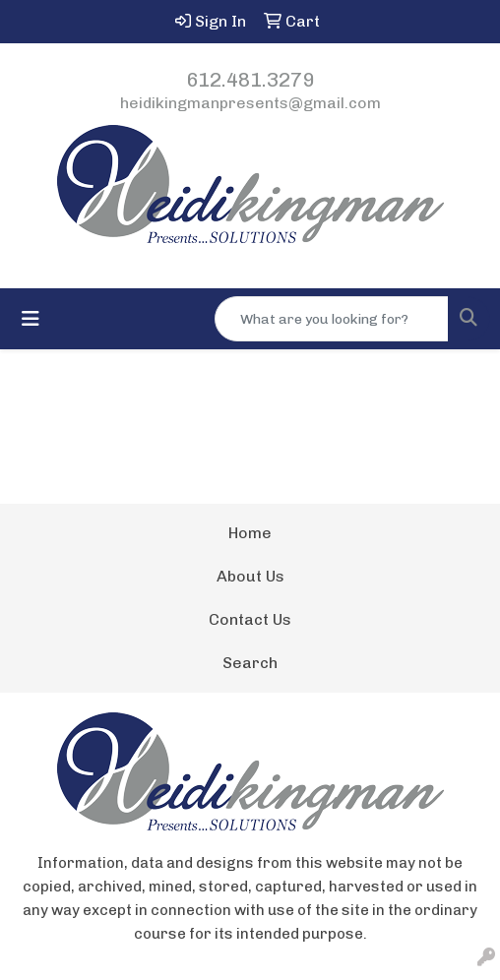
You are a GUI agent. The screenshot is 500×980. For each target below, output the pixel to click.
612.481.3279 (250, 80)
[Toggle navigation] (31, 319)
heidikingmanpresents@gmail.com (250, 103)
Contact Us (250, 619)
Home (250, 533)
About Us (250, 576)
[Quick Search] (332, 319)
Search (250, 663)
